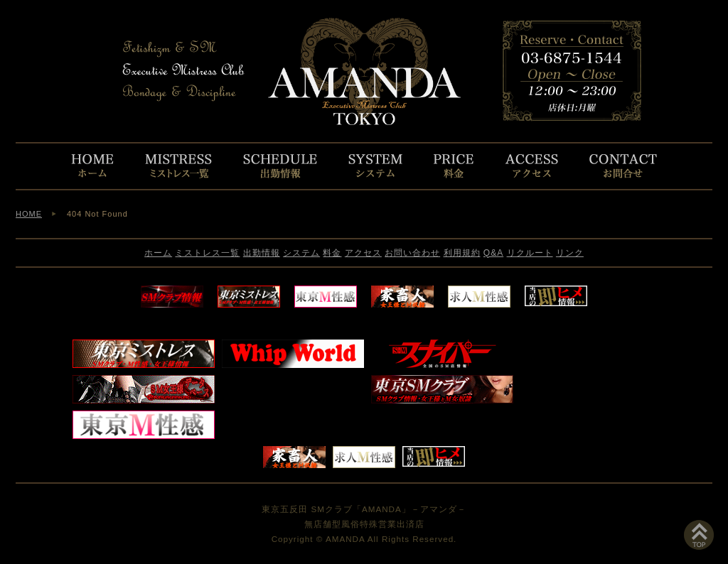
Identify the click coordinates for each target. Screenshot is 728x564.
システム (301, 253)
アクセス (363, 253)
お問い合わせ (412, 253)
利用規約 (462, 253)
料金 (332, 253)
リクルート (530, 253)
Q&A (493, 253)
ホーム (158, 253)
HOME (29, 214)
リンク (570, 253)
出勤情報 (262, 253)
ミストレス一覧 (207, 253)
